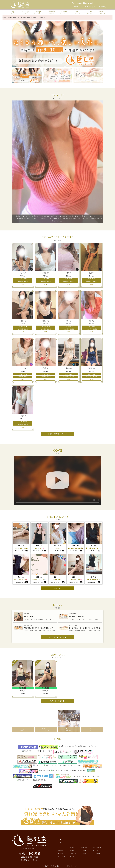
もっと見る (58, 588)
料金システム (85, 848)
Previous (13, 75)
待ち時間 (72, 851)
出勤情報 (60, 851)
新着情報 (60, 854)
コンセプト (73, 848)
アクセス (84, 854)
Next (102, 75)
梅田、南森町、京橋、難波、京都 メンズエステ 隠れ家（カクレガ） (60, 866)
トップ (60, 848)
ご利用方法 (73, 854)
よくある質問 (97, 854)
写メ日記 (96, 851)
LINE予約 (72, 857)
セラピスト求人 (62, 857)
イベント (84, 851)
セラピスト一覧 (97, 848)
